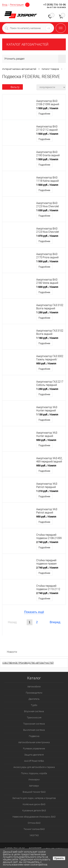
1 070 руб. (47, 236)
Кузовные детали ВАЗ (34, 810)
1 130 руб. (47, 414)
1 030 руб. (47, 210)
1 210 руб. (47, 491)
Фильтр (13, 87)
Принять (59, 858)
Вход (5, 5)
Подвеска (34, 736)
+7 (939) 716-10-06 (55, 4)
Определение (27, 4)
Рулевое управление (34, 749)
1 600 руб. (47, 287)
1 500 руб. (47, 108)
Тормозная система (34, 724)
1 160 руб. (47, 338)
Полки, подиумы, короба (34, 773)
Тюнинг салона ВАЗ (34, 829)
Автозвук (34, 786)
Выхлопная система (34, 730)
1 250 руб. (47, 312)
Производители (34, 693)
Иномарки (34, 780)
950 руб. (46, 363)
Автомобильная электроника (34, 742)
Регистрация (17, 5)
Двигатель (34, 699)
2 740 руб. (47, 542)
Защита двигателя (34, 755)
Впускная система (34, 711)
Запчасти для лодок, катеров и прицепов (34, 798)
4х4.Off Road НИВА (34, 761)
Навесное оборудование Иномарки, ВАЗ (34, 817)
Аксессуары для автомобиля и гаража (34, 767)
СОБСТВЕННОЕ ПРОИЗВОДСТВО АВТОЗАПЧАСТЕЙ (28, 663)
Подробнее (44, 114)
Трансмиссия (34, 718)
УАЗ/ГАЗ (34, 835)
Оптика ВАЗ (34, 823)
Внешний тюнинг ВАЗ (34, 792)
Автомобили (34, 687)
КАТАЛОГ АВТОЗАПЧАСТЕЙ (27, 44)
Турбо (34, 705)
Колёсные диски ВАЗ (34, 804)
